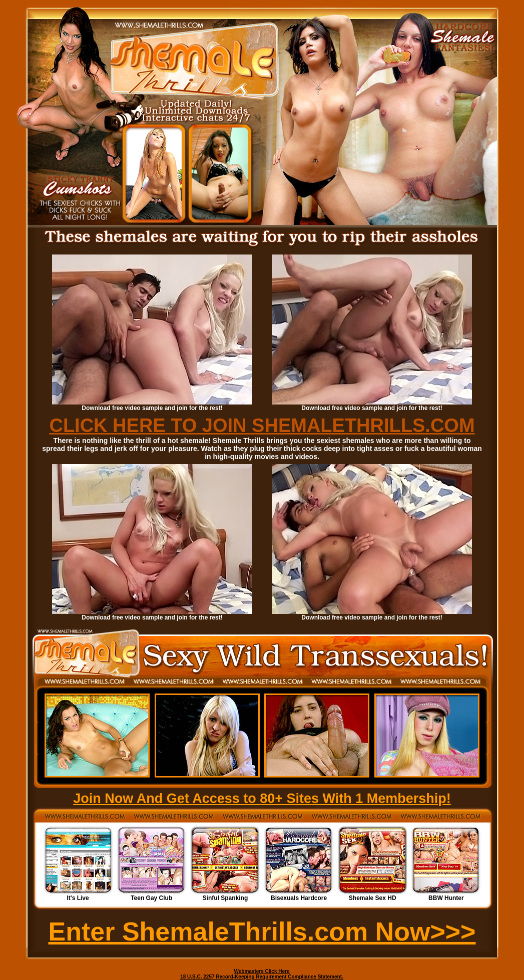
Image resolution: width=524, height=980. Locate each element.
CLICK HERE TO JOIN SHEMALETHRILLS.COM (262, 425)
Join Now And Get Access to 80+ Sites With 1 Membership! (262, 798)
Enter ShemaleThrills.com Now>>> (262, 931)
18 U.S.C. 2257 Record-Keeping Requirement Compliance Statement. (262, 977)
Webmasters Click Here (262, 971)
